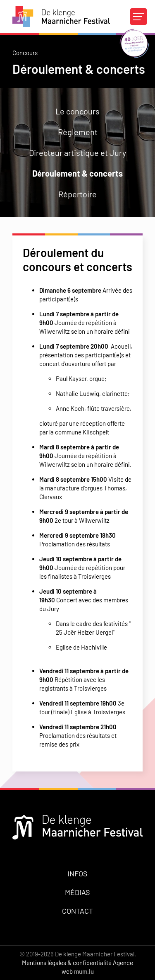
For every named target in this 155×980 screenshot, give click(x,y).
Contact (77, 911)
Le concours (77, 111)
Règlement (78, 132)
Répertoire (77, 194)
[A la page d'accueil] (61, 17)
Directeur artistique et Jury (77, 153)
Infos (77, 873)
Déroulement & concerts (77, 173)
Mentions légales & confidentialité (67, 963)
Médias (77, 892)
